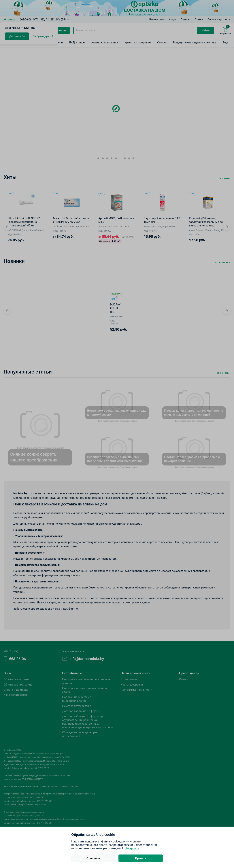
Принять (141, 858)
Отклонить (93, 858)
